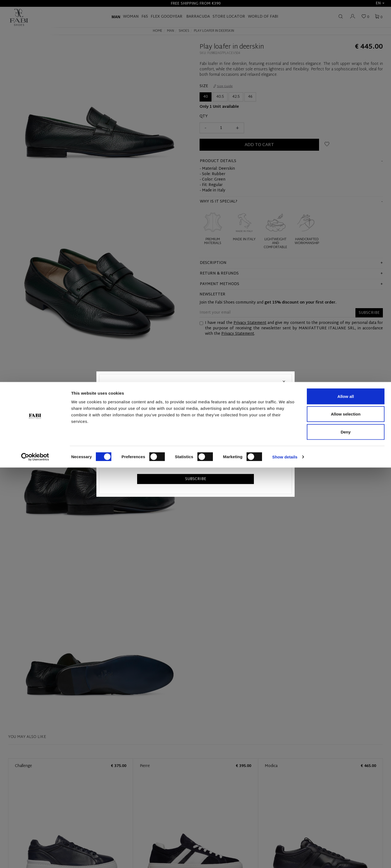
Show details (285, 857)
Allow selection (346, 815)
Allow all (346, 797)
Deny (346, 832)
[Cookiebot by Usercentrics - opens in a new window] (35, 857)
